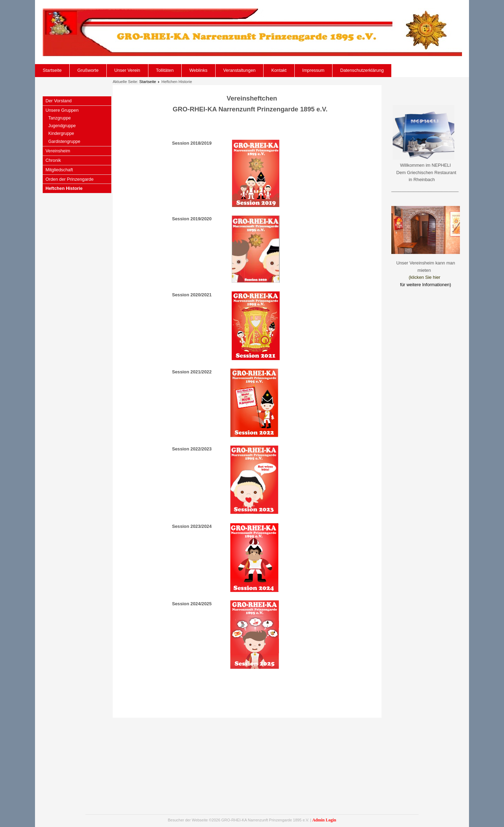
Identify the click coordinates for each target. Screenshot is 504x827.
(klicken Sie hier (425, 277)
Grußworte (88, 70)
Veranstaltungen (240, 70)
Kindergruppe (61, 133)
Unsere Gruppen (62, 110)
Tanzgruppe (59, 118)
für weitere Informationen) (426, 285)
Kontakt (279, 70)
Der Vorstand (59, 101)
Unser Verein (127, 70)
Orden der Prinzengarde (69, 179)
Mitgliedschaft (59, 170)
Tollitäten (165, 70)
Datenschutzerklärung (362, 70)
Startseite (52, 70)
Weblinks (198, 70)
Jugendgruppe (62, 126)
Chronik (53, 160)
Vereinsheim (58, 151)
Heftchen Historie (64, 188)
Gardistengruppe (64, 142)
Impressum (313, 70)
